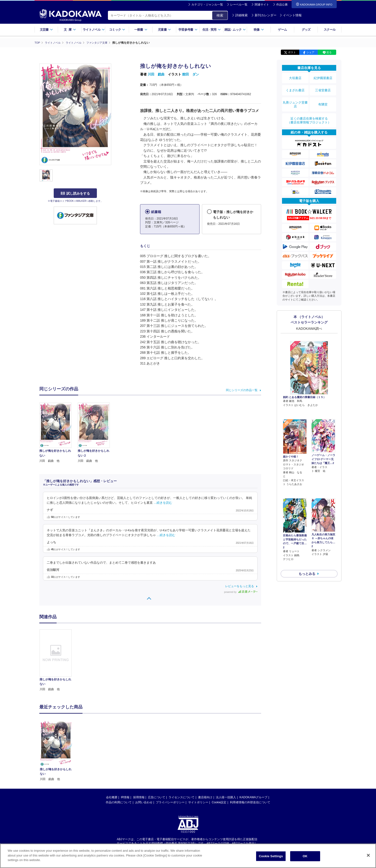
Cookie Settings (271, 856)
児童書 (164, 30)
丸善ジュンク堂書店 (295, 99)
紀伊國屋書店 (323, 77)
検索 (220, 15)
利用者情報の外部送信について (250, 802)
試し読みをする (75, 193)
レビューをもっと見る (240, 586)
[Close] (368, 855)
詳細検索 (240, 15)
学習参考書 (188, 30)
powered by (241, 592)
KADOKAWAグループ (253, 797)
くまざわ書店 (295, 87)
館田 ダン (191, 74)
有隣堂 (323, 99)
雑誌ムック (235, 30)
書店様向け (205, 797)
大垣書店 (295, 77)
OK (305, 856)
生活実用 (212, 30)
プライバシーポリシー (170, 802)
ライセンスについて (182, 797)
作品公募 (282, 5)
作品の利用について (119, 802)
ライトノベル (94, 30)
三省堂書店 (323, 87)
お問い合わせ (144, 802)
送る (329, 52)
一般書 (141, 30)
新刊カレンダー (264, 15)
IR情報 (125, 797)
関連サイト (262, 5)
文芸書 (46, 30)
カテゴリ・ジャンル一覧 (207, 5)
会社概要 (112, 797)
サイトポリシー (198, 802)
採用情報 (139, 797)
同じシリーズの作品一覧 (242, 390)
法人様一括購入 (226, 797)
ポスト (292, 52)
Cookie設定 (219, 802)
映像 (259, 30)
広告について (157, 797)
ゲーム (282, 30)
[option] (58, 660)
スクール (330, 30)
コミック (117, 30)
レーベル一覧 (239, 5)
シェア (310, 52)
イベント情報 (291, 15)
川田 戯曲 (156, 74)
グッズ (306, 30)
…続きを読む (163, 503)
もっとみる (307, 538)
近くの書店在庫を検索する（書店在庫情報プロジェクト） (309, 112)
